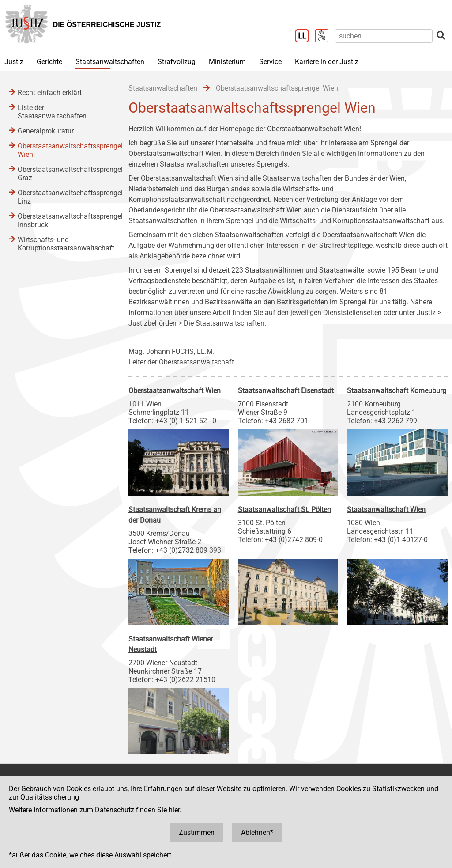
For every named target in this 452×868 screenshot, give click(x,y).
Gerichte (49, 62)
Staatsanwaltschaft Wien (386, 510)
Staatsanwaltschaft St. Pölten (284, 510)
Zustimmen (197, 832)
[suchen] (384, 36)
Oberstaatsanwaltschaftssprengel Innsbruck (64, 220)
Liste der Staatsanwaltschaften (52, 112)
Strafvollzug (177, 62)
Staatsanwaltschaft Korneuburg (397, 391)
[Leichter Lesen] (305, 37)
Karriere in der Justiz (327, 62)
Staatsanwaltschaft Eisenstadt (286, 391)
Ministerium (227, 62)
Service (270, 62)
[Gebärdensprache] (325, 37)
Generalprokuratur (46, 131)
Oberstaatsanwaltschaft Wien (175, 391)
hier (174, 810)
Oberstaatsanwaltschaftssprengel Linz (64, 197)
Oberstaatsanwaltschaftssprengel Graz (64, 174)
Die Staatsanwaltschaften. (225, 323)
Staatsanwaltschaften (110, 62)
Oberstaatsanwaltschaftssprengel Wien (64, 150)
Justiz (14, 62)
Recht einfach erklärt (50, 93)
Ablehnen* (257, 832)
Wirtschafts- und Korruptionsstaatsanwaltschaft (64, 244)
